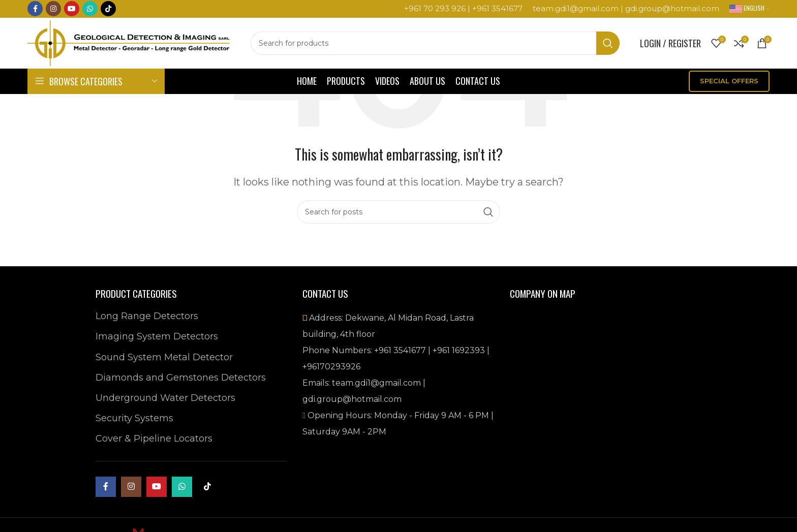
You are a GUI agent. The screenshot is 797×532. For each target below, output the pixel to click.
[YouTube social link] (72, 9)
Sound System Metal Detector (164, 357)
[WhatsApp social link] (90, 9)
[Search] (436, 43)
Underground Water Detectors (165, 398)
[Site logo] (129, 43)
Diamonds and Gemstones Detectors (181, 378)
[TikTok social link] (108, 9)
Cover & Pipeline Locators (154, 439)
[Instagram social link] (53, 9)
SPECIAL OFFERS (729, 81)
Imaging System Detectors (157, 336)
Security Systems (134, 418)
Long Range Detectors (147, 316)
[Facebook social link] (35, 9)
